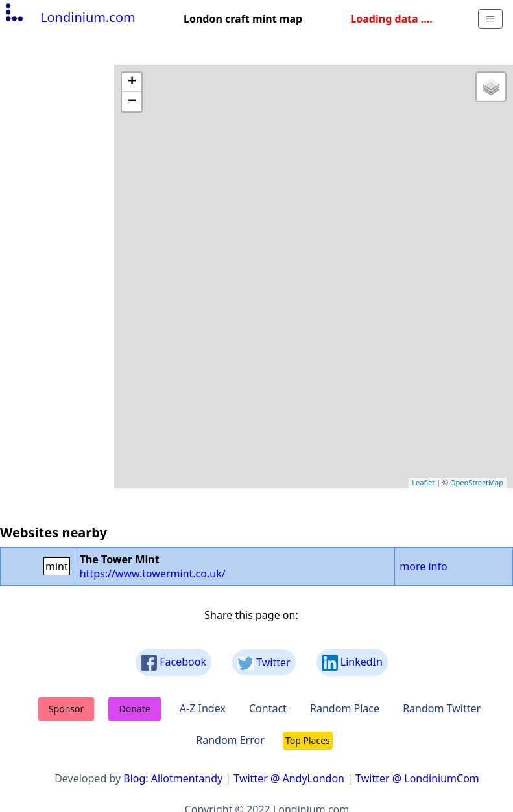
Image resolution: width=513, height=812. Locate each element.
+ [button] (132, 82)
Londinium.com (69, 17)
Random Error (230, 740)
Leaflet (423, 482)
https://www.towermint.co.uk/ (153, 574)
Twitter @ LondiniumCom (417, 778)
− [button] (132, 102)
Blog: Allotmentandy (173, 778)
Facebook (173, 663)
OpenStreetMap (477, 482)
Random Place (345, 708)
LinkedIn (352, 663)
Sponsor (66, 709)
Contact (268, 708)
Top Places (308, 740)
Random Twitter (442, 708)
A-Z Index (203, 708)
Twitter (264, 663)
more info (423, 566)
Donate (134, 709)
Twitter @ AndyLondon (289, 778)
